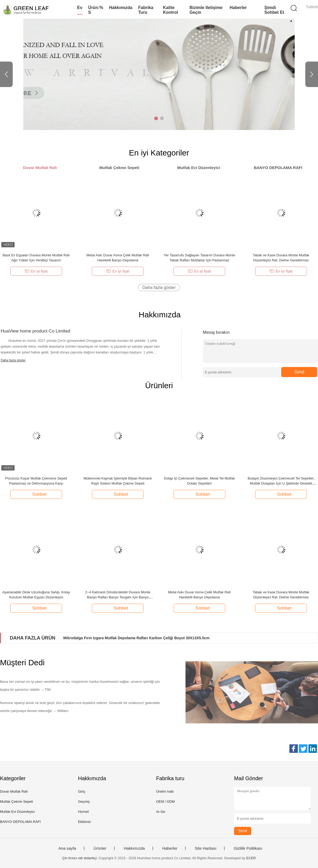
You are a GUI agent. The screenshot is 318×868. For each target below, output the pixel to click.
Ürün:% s (96, 10)
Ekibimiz (84, 822)
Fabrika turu (146, 10)
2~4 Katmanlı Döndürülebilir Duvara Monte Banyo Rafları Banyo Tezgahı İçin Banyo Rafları (118, 597)
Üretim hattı (165, 791)
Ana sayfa (67, 848)
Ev (80, 8)
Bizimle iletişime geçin (206, 10)
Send (299, 372)
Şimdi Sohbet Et (274, 10)
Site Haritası (206, 848)
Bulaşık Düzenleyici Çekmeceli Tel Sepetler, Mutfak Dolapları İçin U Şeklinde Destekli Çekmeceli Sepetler (281, 483)
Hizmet (83, 812)
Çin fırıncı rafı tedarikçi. (80, 858)
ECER (251, 858)
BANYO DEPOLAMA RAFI (20, 822)
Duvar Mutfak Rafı (14, 791)
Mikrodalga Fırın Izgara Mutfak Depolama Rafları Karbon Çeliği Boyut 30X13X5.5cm (136, 638)
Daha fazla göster (159, 288)
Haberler (238, 8)
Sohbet (37, 494)
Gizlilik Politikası (248, 848)
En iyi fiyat (36, 271)
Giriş (81, 791)
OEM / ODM (165, 802)
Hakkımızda (121, 8)
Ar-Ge (161, 812)
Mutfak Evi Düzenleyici (17, 812)
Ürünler (100, 848)
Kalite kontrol (171, 10)
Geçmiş (84, 802)
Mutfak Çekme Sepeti (16, 802)
